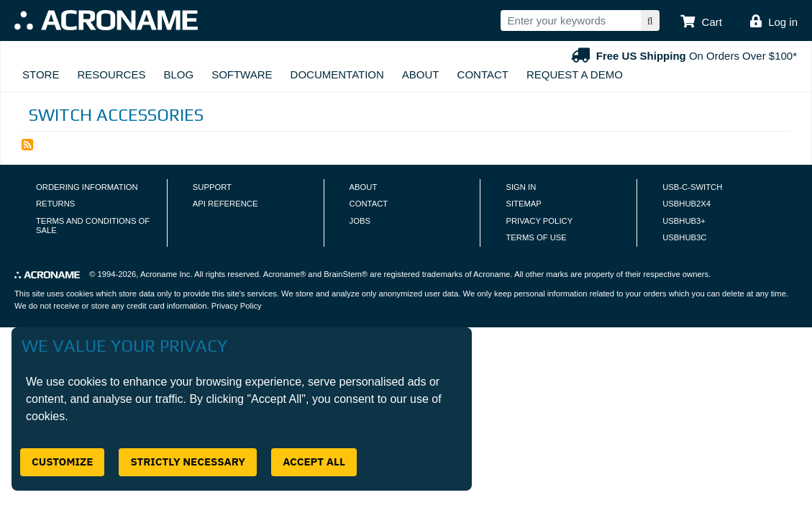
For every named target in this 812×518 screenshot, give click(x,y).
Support (212, 187)
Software (242, 74)
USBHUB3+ (684, 221)
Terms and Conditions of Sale (93, 226)
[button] (701, 22)
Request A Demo (575, 74)
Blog (178, 74)
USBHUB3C (684, 237)
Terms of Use (536, 237)
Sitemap (523, 204)
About (421, 74)
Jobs (360, 221)
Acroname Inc (165, 274)
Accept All (314, 462)
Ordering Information (87, 187)
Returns (55, 204)
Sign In (521, 187)
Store (41, 74)
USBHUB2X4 (686, 204)
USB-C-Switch (692, 187)
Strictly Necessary (188, 462)
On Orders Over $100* (683, 56)
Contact (483, 74)
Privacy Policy (539, 221)
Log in (783, 22)
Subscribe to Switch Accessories (27, 145)
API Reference (225, 204)
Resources (111, 74)
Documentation (337, 74)
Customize (62, 462)
